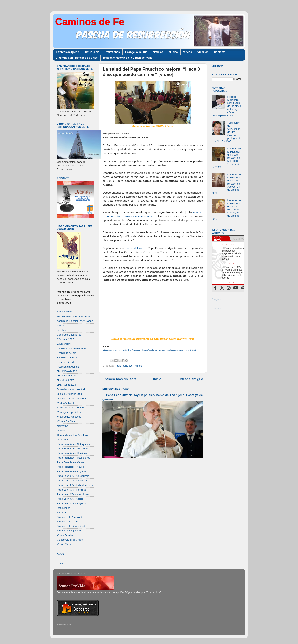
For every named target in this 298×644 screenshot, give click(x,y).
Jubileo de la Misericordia (71, 398)
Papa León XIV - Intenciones (73, 494)
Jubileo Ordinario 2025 (70, 394)
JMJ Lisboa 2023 (67, 376)
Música (173, 52)
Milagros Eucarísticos (69, 417)
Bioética (61, 330)
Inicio (157, 379)
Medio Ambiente (66, 403)
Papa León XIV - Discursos (72, 481)
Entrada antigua (191, 379)
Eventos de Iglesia (68, 52)
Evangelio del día (67, 353)
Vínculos (203, 52)
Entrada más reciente (120, 379)
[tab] (221, 239)
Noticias (158, 52)
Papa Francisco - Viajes (70, 467)
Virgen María (64, 544)
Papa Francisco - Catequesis (73, 444)
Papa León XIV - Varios (70, 499)
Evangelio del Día (136, 52)
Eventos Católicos (67, 358)
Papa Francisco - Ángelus (72, 471)
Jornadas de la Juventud (71, 389)
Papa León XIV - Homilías (72, 490)
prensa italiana (134, 248)
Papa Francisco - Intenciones (73, 458)
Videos (188, 52)
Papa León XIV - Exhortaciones (75, 485)
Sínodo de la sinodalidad (71, 526)
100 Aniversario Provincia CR (74, 316)
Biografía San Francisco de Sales (77, 58)
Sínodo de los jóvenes (69, 531)
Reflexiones (112, 52)
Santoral (62, 513)
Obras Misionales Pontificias (73, 435)
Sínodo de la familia (68, 521)
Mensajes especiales (69, 412)
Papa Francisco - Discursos (73, 449)
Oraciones (63, 440)
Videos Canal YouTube (70, 540)
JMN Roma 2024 (66, 385)
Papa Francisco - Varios (128, 366)
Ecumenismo (64, 344)
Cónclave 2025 (65, 339)
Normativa (63, 426)
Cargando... (218, 299)
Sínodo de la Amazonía (70, 517)
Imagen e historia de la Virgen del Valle (128, 58)
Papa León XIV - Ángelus (71, 503)
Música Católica (66, 421)
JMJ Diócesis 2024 (68, 371)
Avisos (61, 326)
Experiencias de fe (67, 362)
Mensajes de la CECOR (70, 408)
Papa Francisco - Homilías (72, 453)
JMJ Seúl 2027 (65, 380)
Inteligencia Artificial (68, 367)
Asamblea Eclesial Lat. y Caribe (75, 321)
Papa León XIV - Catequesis (73, 476)
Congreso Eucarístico (69, 335)
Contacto (220, 52)
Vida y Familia (65, 535)
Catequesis (92, 52)
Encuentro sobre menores (72, 348)
